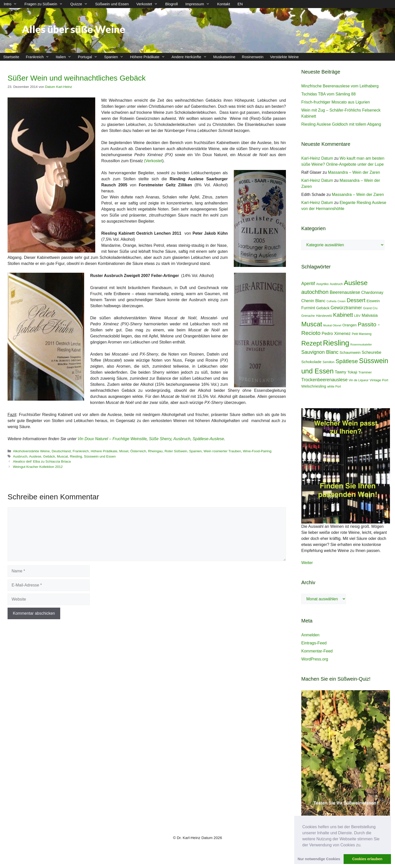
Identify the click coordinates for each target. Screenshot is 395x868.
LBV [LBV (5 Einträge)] (357, 316)
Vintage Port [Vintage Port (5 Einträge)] (379, 380)
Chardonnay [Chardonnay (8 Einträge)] (372, 292)
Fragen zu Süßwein (45, 4)
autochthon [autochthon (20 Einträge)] (315, 292)
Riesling (76, 456)
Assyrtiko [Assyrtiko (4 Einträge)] (322, 284)
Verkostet (149, 4)
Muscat (62, 456)
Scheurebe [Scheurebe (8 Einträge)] (372, 352)
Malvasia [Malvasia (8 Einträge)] (370, 315)
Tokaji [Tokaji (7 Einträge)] (352, 372)
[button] (363, 845)
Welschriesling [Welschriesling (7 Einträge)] (314, 386)
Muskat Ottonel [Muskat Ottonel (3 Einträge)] (332, 325)
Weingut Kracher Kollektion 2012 (38, 467)
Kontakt (224, 4)
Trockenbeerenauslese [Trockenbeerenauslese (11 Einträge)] (324, 380)
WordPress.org (315, 659)
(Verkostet (153, 161)
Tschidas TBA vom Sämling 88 (328, 94)
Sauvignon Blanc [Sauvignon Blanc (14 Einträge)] (320, 352)
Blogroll (172, 4)
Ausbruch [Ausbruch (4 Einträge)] (336, 284)
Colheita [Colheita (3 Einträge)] (331, 301)
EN (240, 4)
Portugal (89, 57)
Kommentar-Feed (317, 651)
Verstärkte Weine (284, 57)
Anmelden (310, 635)
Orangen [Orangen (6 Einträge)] (350, 325)
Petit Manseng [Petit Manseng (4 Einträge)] (361, 334)
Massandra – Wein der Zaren (354, 172)
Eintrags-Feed (314, 643)
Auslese (35, 456)
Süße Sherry (160, 439)
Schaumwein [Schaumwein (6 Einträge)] (350, 353)
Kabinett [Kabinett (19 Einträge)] (343, 315)
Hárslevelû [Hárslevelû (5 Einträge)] (324, 316)
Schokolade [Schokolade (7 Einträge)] (311, 362)
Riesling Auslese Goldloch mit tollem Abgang (341, 124)
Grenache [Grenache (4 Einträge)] (308, 316)
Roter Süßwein (176, 451)
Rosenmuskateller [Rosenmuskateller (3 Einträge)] (361, 344)
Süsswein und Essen (100, 456)
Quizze (81, 4)
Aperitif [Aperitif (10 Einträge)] (308, 284)
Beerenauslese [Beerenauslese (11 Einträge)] (345, 292)
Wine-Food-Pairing (257, 451)
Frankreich (39, 57)
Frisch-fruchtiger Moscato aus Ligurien (336, 102)
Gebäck (49, 456)
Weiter (307, 563)
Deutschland (61, 451)
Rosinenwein (253, 57)
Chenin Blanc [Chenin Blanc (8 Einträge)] (313, 301)
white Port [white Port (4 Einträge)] (334, 387)
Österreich (138, 451)
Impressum (199, 4)
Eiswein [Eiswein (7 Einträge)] (373, 301)
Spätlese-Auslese (208, 439)
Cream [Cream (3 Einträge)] (342, 301)
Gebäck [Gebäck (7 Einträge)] (323, 308)
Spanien (115, 57)
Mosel (124, 451)
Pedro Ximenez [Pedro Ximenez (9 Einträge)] (336, 334)
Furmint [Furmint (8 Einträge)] (308, 308)
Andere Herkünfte (191, 57)
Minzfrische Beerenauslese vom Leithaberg (340, 86)
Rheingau (155, 451)
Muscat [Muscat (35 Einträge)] (312, 324)
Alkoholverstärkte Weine (31, 451)
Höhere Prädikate (149, 57)
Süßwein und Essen (112, 4)
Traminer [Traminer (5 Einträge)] (365, 372)
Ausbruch (182, 439)
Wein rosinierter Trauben (222, 451)
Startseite (11, 57)
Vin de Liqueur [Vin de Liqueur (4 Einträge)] (359, 380)
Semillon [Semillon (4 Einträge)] (329, 362)
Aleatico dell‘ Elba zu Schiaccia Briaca (42, 461)
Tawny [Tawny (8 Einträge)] (341, 372)
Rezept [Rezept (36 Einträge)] (312, 343)
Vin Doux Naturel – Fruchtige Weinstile (112, 439)
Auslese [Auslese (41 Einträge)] (356, 283)
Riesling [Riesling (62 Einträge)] (336, 343)
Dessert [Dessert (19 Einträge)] (356, 300)
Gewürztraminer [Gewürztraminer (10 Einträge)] (346, 308)
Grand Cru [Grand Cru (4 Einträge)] (370, 308)
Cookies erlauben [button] (367, 859)
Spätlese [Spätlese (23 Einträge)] (347, 361)
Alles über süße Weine (74, 29)
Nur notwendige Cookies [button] (319, 859)
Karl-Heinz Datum (317, 158)
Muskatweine (224, 57)
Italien (65, 57)
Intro (12, 4)
